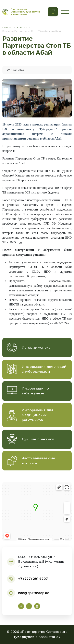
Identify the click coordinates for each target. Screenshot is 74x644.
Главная (7, 27)
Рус (53, 12)
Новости (22, 27)
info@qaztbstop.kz (33, 593)
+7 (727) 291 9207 (33, 579)
